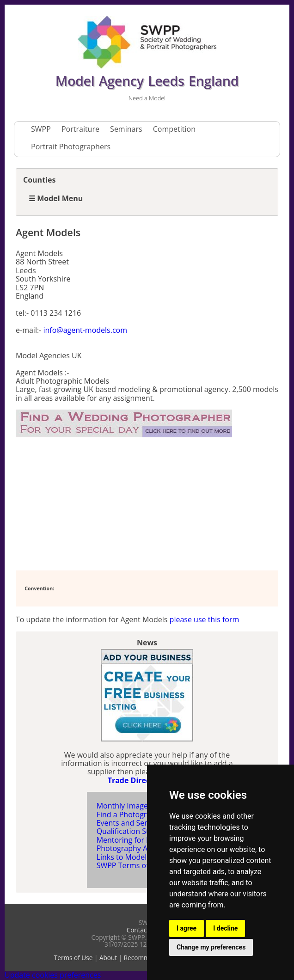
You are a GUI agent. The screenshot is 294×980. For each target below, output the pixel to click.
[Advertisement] (90, 504)
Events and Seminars (132, 823)
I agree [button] (187, 928)
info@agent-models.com (85, 330)
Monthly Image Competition (145, 806)
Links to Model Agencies (138, 857)
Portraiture (80, 129)
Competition (174, 129)
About (108, 958)
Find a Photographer (132, 815)
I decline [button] (225, 928)
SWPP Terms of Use (130, 865)
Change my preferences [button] (211, 947)
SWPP (41, 129)
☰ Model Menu (56, 198)
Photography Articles (132, 848)
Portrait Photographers (71, 147)
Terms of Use (73, 958)
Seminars (126, 129)
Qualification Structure (135, 831)
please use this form (205, 619)
